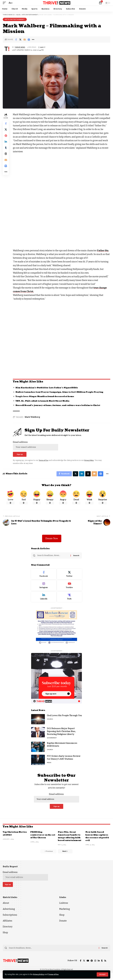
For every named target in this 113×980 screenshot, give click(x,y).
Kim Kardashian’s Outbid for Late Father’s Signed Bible (49, 391)
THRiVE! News (20, 47)
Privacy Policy (40, 974)
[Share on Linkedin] (6, 143)
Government (52, 743)
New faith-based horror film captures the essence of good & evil (98, 842)
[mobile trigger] (5, 3)
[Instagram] (44, 591)
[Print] (29, 40)
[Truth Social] (69, 602)
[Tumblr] (102, 968)
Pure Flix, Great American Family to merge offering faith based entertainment (70, 842)
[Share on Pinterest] (6, 137)
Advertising (9, 916)
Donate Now (52, 543)
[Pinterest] (91, 968)
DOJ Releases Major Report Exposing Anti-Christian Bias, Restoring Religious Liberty (61, 737)
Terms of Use (56, 974)
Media (49, 768)
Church (50, 724)
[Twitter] (69, 579)
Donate (63, 927)
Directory (8, 933)
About (6, 910)
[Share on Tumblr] (6, 150)
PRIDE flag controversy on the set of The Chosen (41, 841)
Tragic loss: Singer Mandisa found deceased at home (47, 400)
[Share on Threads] (6, 157)
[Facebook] (44, 579)
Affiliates (7, 927)
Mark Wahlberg (33, 421)
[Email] (25, 40)
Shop (5, 939)
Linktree (64, 910)
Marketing (65, 916)
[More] (33, 40)
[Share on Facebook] (16, 40)
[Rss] (105, 968)
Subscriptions (10, 922)
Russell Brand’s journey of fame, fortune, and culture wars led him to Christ (61, 409)
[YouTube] (87, 968)
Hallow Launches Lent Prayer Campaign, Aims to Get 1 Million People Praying (62, 396)
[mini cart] (101, 3)
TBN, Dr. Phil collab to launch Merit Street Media (45, 405)
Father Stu (104, 254)
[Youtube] (69, 591)
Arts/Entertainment (15, 19)
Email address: (36, 449)
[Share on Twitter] (20, 40)
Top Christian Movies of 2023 (12, 839)
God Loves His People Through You (64, 721)
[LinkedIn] (44, 602)
